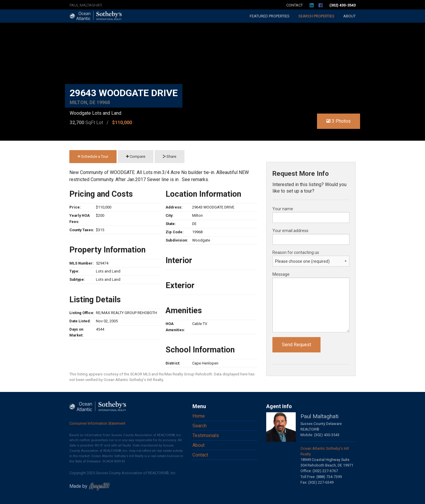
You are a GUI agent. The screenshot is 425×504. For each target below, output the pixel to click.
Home (199, 416)
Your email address (290, 231)
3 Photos (339, 121)
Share (170, 156)
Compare (136, 156)
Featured (270, 16)
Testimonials (206, 435)
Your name (283, 209)
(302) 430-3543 (343, 5)
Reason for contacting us (296, 252)
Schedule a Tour (93, 156)
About (349, 16)
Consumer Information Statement (97, 423)
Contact (295, 5)
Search (316, 16)
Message (281, 274)
